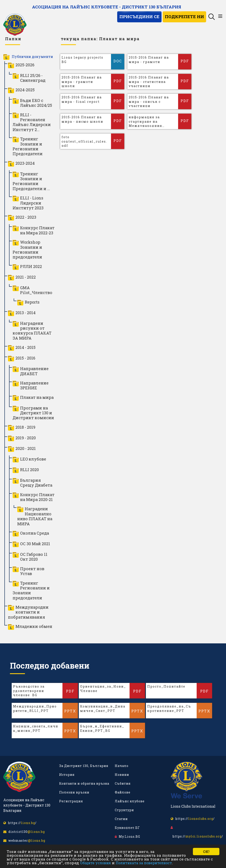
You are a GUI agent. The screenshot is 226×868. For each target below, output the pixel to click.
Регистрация (71, 801)
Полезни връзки (74, 792)
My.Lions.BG (127, 836)
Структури (124, 810)
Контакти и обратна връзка (84, 783)
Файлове (123, 792)
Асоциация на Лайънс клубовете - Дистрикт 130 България (107, 7)
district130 (24, 832)
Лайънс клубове (130, 801)
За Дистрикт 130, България (84, 766)
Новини (122, 775)
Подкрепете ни (184, 16)
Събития (123, 783)
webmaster (24, 840)
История (67, 775)
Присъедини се (139, 16)
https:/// (20, 823)
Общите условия (95, 863)
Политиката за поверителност (144, 863)
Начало (122, 766)
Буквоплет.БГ (127, 828)
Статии (121, 819)
